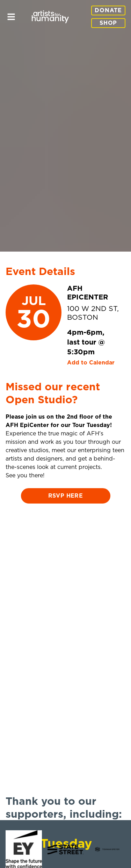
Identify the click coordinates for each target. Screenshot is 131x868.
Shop (108, 23)
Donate (108, 10)
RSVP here (66, 496)
